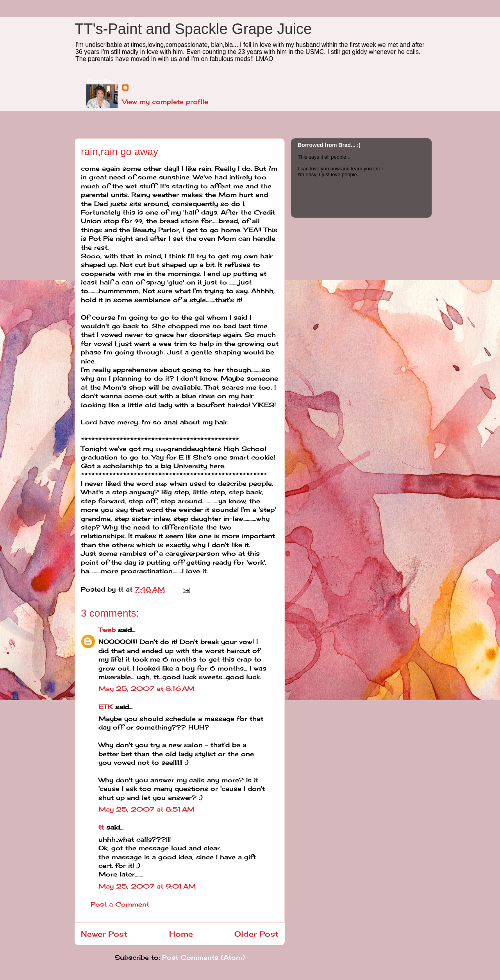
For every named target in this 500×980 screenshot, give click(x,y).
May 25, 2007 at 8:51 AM (146, 809)
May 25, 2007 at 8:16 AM (146, 689)
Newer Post (104, 934)
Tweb (107, 630)
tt (101, 827)
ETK (106, 707)
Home (181, 934)
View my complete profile (165, 102)
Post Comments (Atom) (204, 957)
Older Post (256, 934)
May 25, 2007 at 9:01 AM (147, 886)
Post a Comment (120, 904)
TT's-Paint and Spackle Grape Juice (193, 29)
